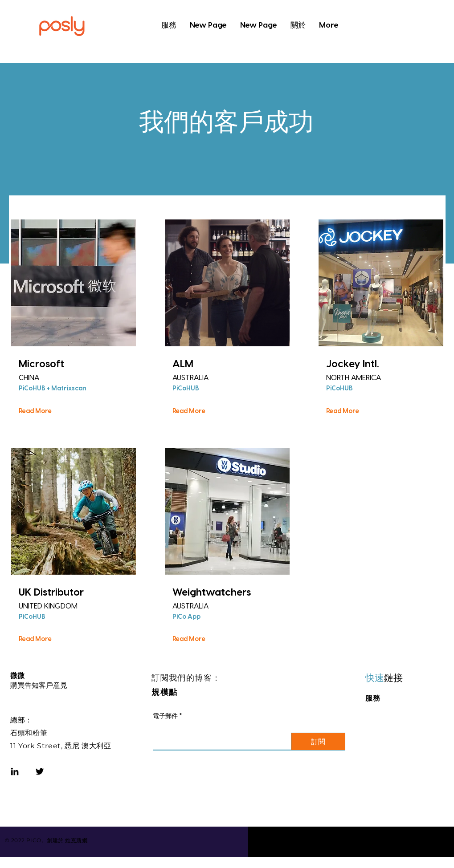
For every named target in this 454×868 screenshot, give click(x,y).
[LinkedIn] (15, 771)
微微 (17, 675)
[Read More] (36, 411)
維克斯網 (76, 840)
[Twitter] (40, 771)
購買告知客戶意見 (39, 685)
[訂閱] (318, 742)
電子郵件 (165, 716)
